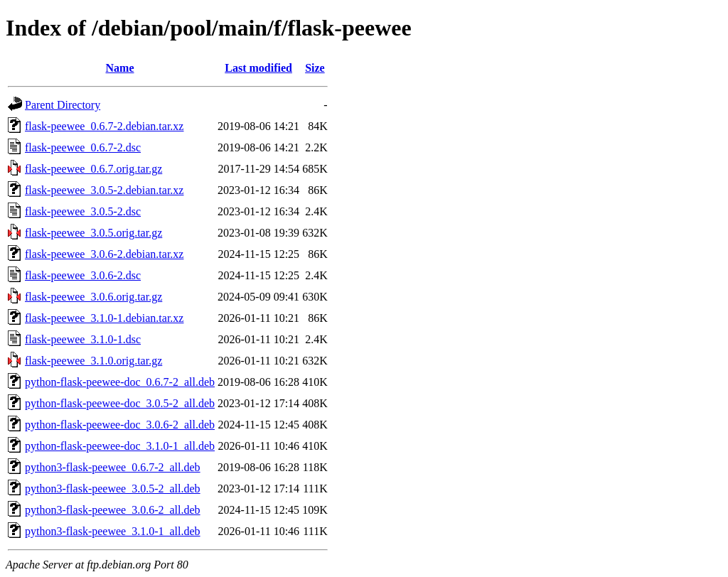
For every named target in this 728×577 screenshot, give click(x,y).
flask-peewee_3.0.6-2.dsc (83, 275)
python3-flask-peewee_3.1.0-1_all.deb (113, 531)
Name (120, 68)
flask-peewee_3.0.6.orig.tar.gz (93, 297)
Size (315, 68)
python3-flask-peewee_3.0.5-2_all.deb (113, 489)
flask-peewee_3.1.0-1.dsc (83, 339)
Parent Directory (63, 105)
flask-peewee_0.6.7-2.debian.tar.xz (104, 126)
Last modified (258, 68)
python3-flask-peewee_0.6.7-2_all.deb (113, 467)
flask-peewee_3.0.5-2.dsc (83, 211)
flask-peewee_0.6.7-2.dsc (83, 147)
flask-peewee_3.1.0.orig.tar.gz (93, 361)
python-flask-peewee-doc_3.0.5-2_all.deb (120, 403)
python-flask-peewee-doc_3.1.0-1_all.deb (120, 446)
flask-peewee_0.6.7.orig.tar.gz (93, 169)
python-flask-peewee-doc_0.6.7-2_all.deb (120, 382)
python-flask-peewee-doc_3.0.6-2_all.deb (120, 425)
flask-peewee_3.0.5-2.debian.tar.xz (104, 190)
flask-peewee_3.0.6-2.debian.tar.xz (104, 254)
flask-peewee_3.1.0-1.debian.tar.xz (104, 318)
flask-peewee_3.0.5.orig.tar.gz (93, 233)
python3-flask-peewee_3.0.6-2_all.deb (113, 510)
